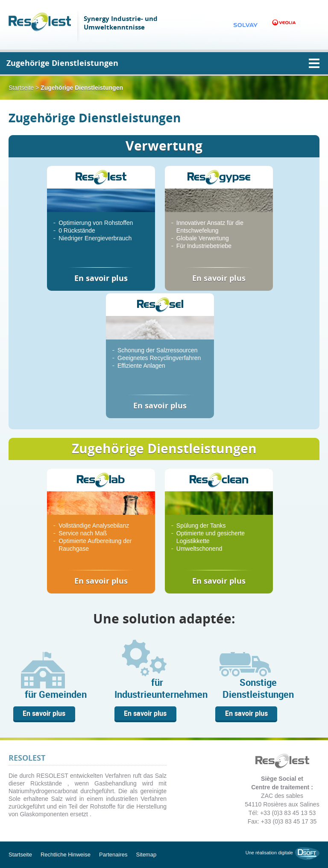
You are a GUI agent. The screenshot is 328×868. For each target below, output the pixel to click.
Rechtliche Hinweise (66, 855)
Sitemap (146, 855)
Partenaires (113, 855)
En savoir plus (44, 713)
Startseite (21, 88)
